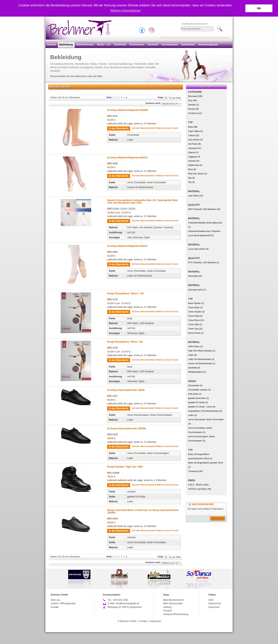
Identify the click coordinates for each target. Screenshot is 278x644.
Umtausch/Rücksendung (176, 614)
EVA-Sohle (193, 394)
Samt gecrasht (195, 290)
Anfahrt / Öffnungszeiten (63, 603)
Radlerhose (194, 165)
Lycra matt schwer (197, 249)
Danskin (192, 105)
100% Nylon (194, 346)
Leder (191, 355)
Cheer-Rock (194, 320)
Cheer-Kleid (194, 316)
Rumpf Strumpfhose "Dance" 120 (125, 294)
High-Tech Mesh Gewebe (200, 351)
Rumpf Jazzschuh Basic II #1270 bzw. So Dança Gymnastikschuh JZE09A (143, 511)
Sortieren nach (153, 103)
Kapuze (192, 152)
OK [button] (259, 8)
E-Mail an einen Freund (166, 128)
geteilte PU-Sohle (197, 402)
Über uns (56, 600)
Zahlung (167, 607)
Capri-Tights (194, 131)
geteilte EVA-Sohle (197, 398)
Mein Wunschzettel (190, 38)
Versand (167, 611)
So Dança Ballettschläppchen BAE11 (127, 246)
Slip (190, 178)
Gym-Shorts (194, 140)
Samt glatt (193, 276)
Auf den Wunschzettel (143, 128)
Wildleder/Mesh (196, 372)
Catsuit (192, 135)
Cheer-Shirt (194, 324)
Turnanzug (193, 471)
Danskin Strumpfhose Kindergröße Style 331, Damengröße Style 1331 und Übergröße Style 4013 (142, 202)
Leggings (193, 157)
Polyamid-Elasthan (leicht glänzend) (205, 223)
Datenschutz (215, 603)
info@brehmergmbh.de (128, 603)
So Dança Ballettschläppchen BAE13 (127, 158)
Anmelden (224, 38)
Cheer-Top (193, 329)
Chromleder (194, 385)
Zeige (161, 97)
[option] (139, 579)
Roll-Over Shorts (196, 174)
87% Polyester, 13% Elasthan (202, 262)
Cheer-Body (194, 307)
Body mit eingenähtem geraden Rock (206, 463)
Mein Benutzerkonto (170, 38)
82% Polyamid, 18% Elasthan (202, 209)
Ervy (190, 100)
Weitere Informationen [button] (125, 11)
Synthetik (193, 368)
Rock (191, 169)
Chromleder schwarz (198, 390)
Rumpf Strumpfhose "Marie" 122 (125, 342)
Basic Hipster (195, 303)
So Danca (193, 113)
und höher (198, 489)
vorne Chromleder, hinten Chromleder (206, 419)
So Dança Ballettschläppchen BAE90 (127, 110)
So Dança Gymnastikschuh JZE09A (127, 428)
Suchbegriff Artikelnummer (195, 24)
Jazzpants (193, 148)
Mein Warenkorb (209, 38)
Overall (192, 161)
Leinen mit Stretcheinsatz (200, 363)
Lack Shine (193, 196)
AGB (211, 600)
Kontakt (55, 607)
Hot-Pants (193, 144)
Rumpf (191, 109)
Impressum (214, 607)
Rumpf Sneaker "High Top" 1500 (125, 467)
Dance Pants (194, 333)
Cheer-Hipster (195, 312)
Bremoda (193, 96)
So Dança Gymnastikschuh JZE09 (126, 390)
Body (191, 127)
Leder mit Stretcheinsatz (200, 359)
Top (190, 182)
